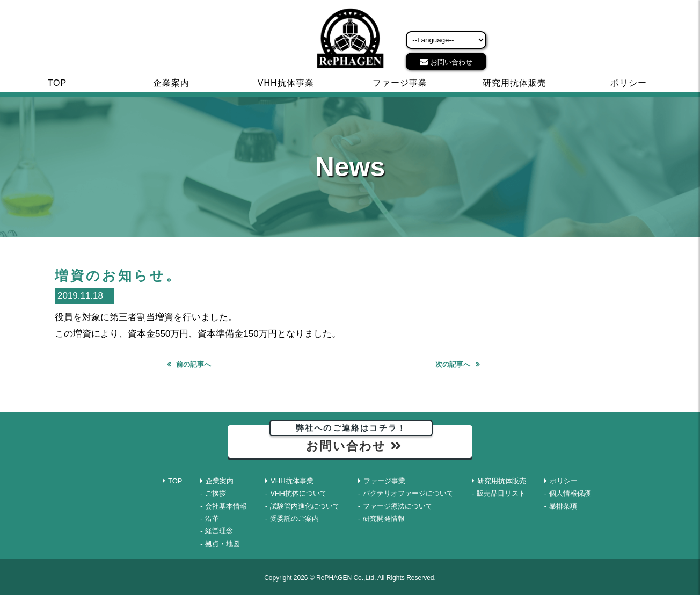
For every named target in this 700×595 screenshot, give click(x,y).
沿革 (212, 518)
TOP (57, 83)
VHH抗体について (298, 493)
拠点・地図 (223, 544)
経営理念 (219, 531)
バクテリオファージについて (408, 493)
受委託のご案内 (294, 518)
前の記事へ (194, 364)
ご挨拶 (216, 493)
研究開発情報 (384, 518)
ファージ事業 (400, 83)
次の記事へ (453, 364)
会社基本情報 (226, 506)
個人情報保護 (570, 493)
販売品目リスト (501, 493)
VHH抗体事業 (286, 83)
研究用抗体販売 (515, 83)
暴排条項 (563, 506)
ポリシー (629, 83)
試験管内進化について (305, 506)
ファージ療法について (398, 506)
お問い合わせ (451, 62)
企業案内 (171, 83)
